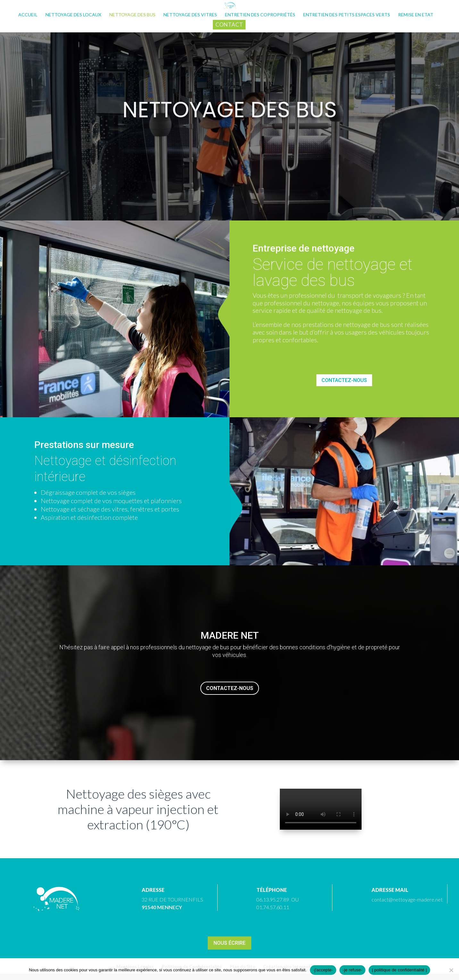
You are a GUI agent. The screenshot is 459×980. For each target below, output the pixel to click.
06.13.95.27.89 (273, 899)
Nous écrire (229, 943)
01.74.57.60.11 (273, 907)
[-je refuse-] (451, 970)
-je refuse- (352, 970)
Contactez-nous (344, 380)
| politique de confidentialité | (399, 970)
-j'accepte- (323, 970)
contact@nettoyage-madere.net (407, 899)
